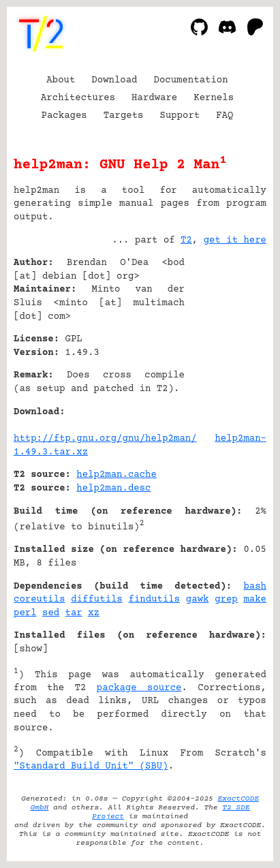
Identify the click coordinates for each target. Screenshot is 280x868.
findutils (155, 600)
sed (51, 613)
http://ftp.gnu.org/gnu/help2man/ (105, 439)
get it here (235, 241)
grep (226, 600)
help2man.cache (116, 475)
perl (25, 613)
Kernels (214, 98)
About (61, 80)
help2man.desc (113, 489)
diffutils (97, 600)
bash (255, 587)
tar (74, 613)
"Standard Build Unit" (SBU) (91, 766)
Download (114, 80)
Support (180, 116)
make (255, 600)
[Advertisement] (225, 345)
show (31, 649)
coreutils (40, 600)
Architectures (78, 98)
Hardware (154, 98)
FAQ (224, 116)
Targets (124, 116)
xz (94, 613)
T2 (186, 241)
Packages (64, 116)
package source (139, 688)
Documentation (191, 80)
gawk (198, 600)
